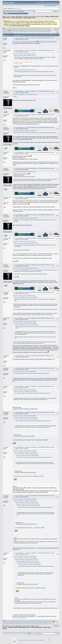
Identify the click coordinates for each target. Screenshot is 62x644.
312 (27, 30)
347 (46, 32)
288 (29, 29)
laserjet (5, 38)
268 (39, 28)
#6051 (57, 266)
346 (44, 32)
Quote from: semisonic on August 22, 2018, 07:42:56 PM (24, 499)
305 (14, 30)
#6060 (57, 554)
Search (14, 13)
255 (13, 28)
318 (39, 30)
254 (11, 28)
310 (23, 30)
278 (9, 29)
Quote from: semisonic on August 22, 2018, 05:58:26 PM (24, 372)
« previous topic (56, 29)
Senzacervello (7, 197)
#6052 (57, 293)
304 (12, 30)
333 (19, 32)
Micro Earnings (40, 16)
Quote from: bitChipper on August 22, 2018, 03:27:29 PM (24, 322)
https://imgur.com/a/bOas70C (20, 618)
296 (44, 29)
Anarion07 (6, 152)
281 (15, 29)
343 (38, 32)
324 (50, 30)
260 (23, 28)
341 (34, 32)
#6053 (57, 319)
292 (36, 29)
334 (21, 32)
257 (17, 28)
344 (40, 32)
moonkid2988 (7, 51)
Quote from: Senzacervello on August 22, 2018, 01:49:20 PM (25, 268)
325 (3, 32)
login (16, 9)
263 (29, 28)
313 (29, 30)
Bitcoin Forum (6, 16)
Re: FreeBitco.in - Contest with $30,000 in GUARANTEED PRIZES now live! (35, 38)
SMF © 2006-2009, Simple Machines (36, 640)
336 (25, 32)
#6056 (57, 387)
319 (41, 30)
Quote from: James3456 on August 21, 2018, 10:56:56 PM (25, 131)
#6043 (57, 92)
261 (25, 28)
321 (45, 30)
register (20, 9)
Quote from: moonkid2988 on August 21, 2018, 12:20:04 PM (25, 95)
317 (37, 30)
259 (21, 28)
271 (44, 28)
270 (42, 28)
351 (5, 33)
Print (57, 33)
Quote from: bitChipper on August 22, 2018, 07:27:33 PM (24, 451)
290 (32, 29)
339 (31, 32)
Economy (13, 16)
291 (34, 29)
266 (35, 28)
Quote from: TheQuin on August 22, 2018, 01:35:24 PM (24, 242)
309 (21, 30)
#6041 (57, 39)
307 (18, 30)
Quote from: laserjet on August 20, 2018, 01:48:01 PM (25, 56)
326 (5, 32)
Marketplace (19, 16)
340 (32, 32)
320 (43, 30)
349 (50, 32)
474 (12, 33)
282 (17, 29)
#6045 (57, 128)
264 (31, 28)
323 (48, 30)
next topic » (57, 30)
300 (3, 30)
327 (7, 32)
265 (33, 28)
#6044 (57, 115)
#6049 (57, 215)
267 (37, 28)
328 (9, 32)
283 (19, 29)
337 (27, 32)
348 (48, 32)
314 (31, 30)
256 (15, 28)
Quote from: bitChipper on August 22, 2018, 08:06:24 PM (24, 556)
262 (27, 28)
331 (15, 32)
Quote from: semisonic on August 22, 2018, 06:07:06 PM (24, 416)
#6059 (57, 496)
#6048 (57, 198)
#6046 (57, 153)
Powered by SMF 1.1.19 (23, 640)
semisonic (6, 356)
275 (3, 29)
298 (48, 29)
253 (10, 28)
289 (31, 29)
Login (18, 13)
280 (13, 29)
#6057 (57, 413)
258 (19, 28)
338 (29, 32)
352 (7, 33)
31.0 (19, 11)
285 (23, 29)
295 (42, 29)
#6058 (57, 448)
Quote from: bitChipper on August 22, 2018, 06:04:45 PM (24, 390)
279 (11, 29)
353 (9, 33)
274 (50, 28)
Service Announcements (29, 16)
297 (46, 29)
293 (38, 29)
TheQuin (6, 91)
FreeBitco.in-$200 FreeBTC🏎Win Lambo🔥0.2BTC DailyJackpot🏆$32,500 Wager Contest (31, 17)
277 (7, 29)
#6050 (57, 239)
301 (5, 30)
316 (35, 30)
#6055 (57, 369)
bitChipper (6, 292)
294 (40, 29)
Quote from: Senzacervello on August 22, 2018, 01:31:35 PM (25, 218)
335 (23, 32)
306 (16, 30)
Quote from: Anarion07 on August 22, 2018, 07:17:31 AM (24, 172)
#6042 (57, 51)
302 (7, 30)
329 (11, 32)
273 (48, 28)
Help (10, 13)
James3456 (6, 115)
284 (21, 29)
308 (19, 30)
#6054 (57, 356)
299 (50, 29)
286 (25, 29)
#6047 (57, 169)
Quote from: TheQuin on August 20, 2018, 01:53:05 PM (24, 54)
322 (47, 30)
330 (13, 32)
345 (42, 32)
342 (36, 32)
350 (3, 33)
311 (25, 30)
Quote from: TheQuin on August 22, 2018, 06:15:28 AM (24, 296)
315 (33, 30)
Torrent (22, 11)
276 (5, 29)
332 (17, 32)
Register (22, 13)
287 (27, 29)
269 (40, 28)
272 (46, 28)
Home (6, 13)
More (26, 13)
